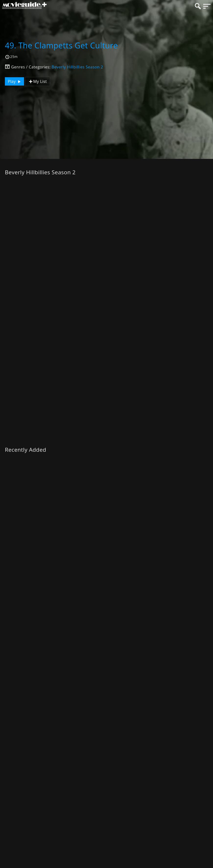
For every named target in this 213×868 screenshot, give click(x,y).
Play (15, 81)
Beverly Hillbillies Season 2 (77, 67)
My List (37, 82)
